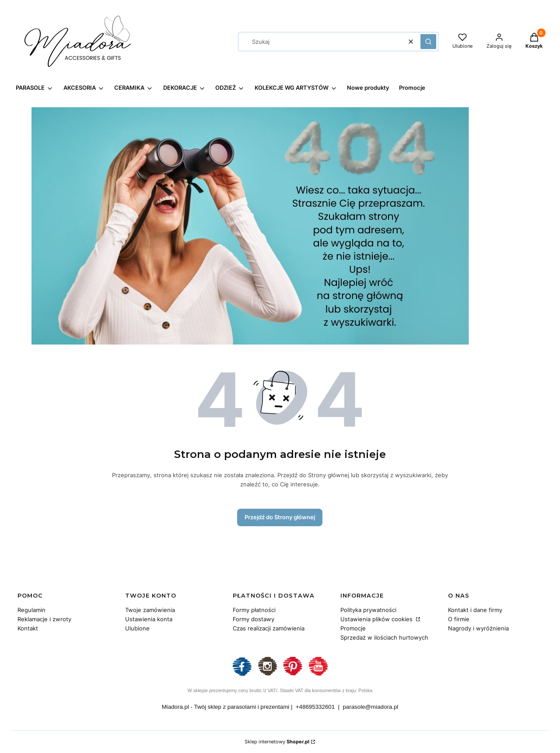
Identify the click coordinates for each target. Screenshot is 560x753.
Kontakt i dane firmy (475, 610)
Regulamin (31, 610)
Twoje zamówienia (150, 610)
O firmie (459, 619)
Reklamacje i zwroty (44, 619)
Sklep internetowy (277, 742)
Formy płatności (254, 610)
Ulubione (137, 628)
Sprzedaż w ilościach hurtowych (384, 637)
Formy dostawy (254, 619)
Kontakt (28, 628)
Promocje (353, 628)
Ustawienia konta (149, 619)
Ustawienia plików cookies (377, 619)
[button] (428, 42)
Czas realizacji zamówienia (269, 628)
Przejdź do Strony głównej (280, 517)
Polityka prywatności (368, 610)
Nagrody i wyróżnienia (478, 628)
